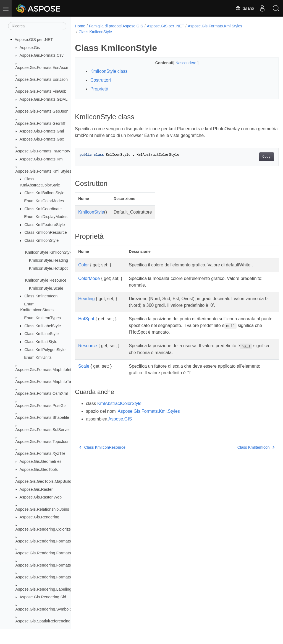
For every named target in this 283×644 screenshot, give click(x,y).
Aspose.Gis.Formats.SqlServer (43, 430)
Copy (252, 157)
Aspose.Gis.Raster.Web (41, 497)
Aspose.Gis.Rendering (40, 517)
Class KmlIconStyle (41, 240)
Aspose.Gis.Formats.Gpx (42, 139)
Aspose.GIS (120, 419)
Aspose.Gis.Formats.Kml (42, 159)
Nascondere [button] (179, 63)
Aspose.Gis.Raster (36, 489)
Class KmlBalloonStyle (44, 193)
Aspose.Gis (30, 48)
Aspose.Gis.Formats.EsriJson (42, 79)
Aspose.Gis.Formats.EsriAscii (42, 67)
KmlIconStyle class (109, 71)
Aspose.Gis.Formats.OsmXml (42, 393)
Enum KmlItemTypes (42, 318)
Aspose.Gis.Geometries (41, 461)
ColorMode (89, 278)
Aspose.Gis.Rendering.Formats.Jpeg (48, 553)
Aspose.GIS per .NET (34, 40)
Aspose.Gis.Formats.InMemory (43, 151)
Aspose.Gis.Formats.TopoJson (43, 442)
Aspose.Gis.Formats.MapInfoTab (44, 381)
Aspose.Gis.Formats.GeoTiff (40, 123)
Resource (88, 346)
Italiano (245, 8)
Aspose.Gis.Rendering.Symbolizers (47, 609)
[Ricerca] (37, 26)
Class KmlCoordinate (43, 209)
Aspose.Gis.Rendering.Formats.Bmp (48, 541)
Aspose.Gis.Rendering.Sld (43, 597)
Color (83, 265)
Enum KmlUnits (38, 357)
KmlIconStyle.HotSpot (48, 268)
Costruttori (101, 80)
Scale (84, 366)
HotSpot (86, 319)
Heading (87, 299)
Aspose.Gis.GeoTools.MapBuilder (45, 481)
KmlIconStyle (91, 212)
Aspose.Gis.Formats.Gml (42, 131)
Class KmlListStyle (41, 342)
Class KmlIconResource (46, 232)
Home (80, 26)
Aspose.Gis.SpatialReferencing (43, 621)
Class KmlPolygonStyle (45, 350)
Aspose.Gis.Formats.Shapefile (42, 417)
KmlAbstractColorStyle (119, 403)
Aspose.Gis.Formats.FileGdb (41, 91)
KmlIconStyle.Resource (46, 280)
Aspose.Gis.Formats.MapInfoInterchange (52, 370)
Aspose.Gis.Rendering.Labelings (44, 589)
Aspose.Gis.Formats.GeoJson (42, 111)
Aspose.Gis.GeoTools (39, 469)
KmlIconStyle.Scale (46, 288)
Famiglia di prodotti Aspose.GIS (116, 26)
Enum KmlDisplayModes (46, 217)
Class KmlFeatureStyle (44, 225)
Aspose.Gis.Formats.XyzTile (40, 453)
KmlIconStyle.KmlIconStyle (49, 252)
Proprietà (99, 89)
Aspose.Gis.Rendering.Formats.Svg (47, 577)
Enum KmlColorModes (44, 201)
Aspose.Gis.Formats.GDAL (44, 99)
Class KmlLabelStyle (43, 326)
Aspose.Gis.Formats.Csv (42, 55)
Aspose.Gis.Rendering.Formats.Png (47, 565)
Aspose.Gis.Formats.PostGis (41, 406)
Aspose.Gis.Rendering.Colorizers (45, 529)
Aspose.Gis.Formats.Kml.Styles (43, 171)
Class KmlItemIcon (41, 296)
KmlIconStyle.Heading (49, 260)
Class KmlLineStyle (41, 334)
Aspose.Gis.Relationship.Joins (42, 509)
